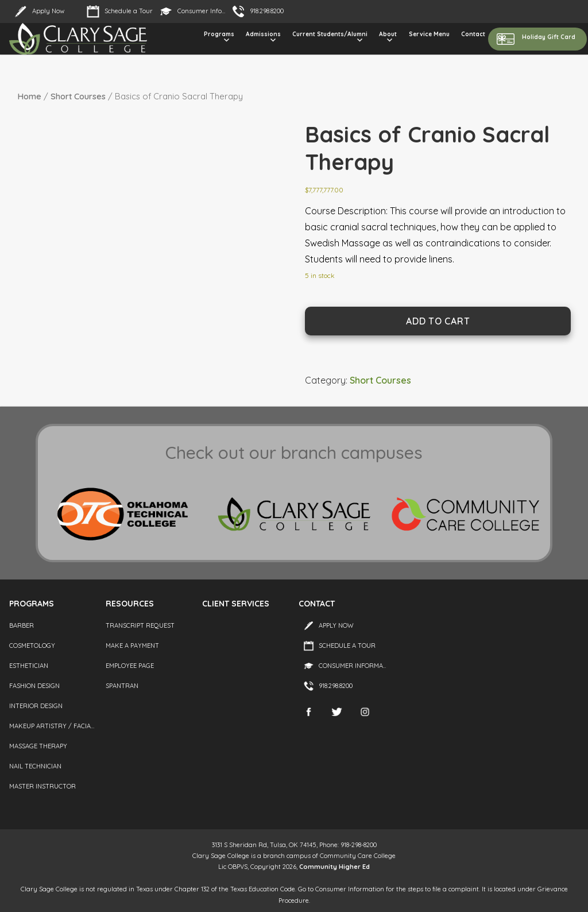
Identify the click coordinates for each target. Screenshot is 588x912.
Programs (219, 34)
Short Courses (78, 96)
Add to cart (438, 321)
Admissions (263, 34)
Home (29, 96)
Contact (473, 34)
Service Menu (429, 34)
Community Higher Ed (334, 867)
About (388, 34)
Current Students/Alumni (330, 34)
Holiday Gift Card (549, 37)
